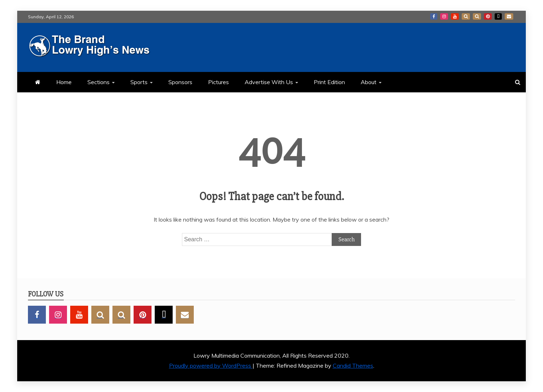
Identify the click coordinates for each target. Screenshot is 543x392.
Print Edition (329, 82)
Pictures (218, 82)
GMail (509, 16)
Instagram (444, 16)
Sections (98, 82)
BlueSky (477, 16)
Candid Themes (353, 366)
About (369, 82)
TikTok (498, 16)
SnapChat (466, 16)
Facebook (434, 16)
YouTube (455, 16)
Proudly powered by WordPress (211, 366)
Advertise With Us (269, 82)
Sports (139, 82)
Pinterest (488, 16)
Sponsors (180, 82)
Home (64, 82)
